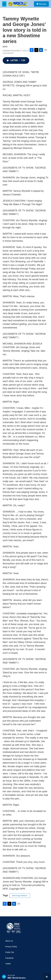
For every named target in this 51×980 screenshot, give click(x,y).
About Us (9, 941)
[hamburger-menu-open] (4, 4)
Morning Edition (20, 896)
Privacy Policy (11, 947)
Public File (10, 952)
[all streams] (47, 977)
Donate (43, 4)
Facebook (9, 958)
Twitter (8, 964)
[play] (4, 977)
